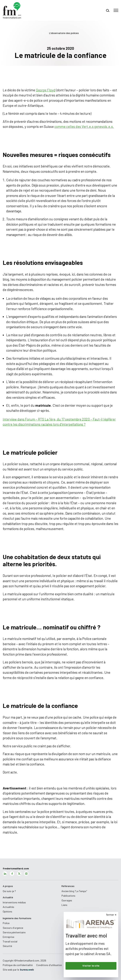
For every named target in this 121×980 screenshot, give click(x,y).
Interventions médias (14, 902)
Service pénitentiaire (14, 932)
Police (6, 923)
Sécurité (7, 946)
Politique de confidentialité (18, 965)
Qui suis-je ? (9, 891)
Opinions (7, 911)
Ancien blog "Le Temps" (74, 891)
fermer (111, 915)
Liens (64, 905)
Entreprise (8, 937)
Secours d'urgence (13, 928)
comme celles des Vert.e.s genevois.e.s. (84, 127)
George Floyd (46, 90)
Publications (68, 896)
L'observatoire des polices (60, 33)
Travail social (10, 941)
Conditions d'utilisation (49, 965)
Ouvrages (67, 900)
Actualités (8, 907)
